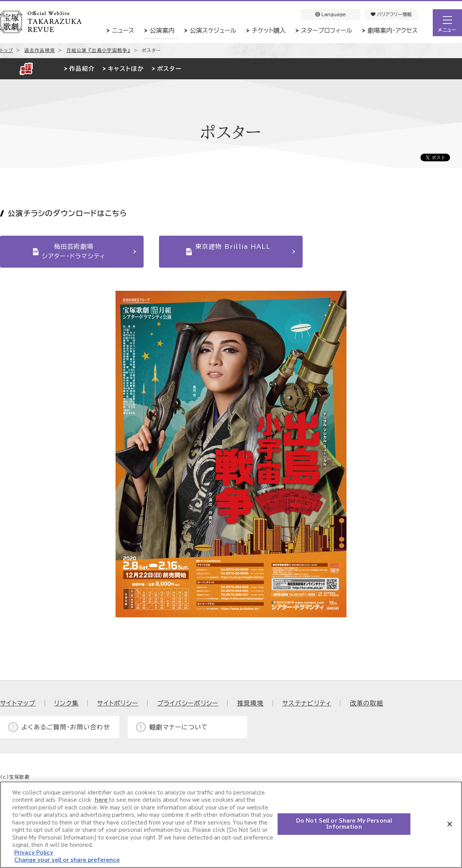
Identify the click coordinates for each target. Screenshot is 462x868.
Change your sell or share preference (67, 860)
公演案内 (162, 30)
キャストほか (126, 69)
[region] (231, 825)
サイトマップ (18, 703)
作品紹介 (82, 69)
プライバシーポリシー (188, 703)
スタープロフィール (327, 30)
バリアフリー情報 (391, 14)
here (102, 800)
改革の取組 (367, 703)
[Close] (450, 824)
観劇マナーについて (179, 727)
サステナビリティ (307, 703)
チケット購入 (269, 30)
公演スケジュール (213, 30)
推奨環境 (250, 703)
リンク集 (66, 703)
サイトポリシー (118, 703)
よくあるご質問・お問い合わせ (66, 727)
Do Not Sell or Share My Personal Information (344, 824)
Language (331, 14)
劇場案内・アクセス (393, 30)
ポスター (169, 69)
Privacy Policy (34, 853)
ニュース (123, 30)
